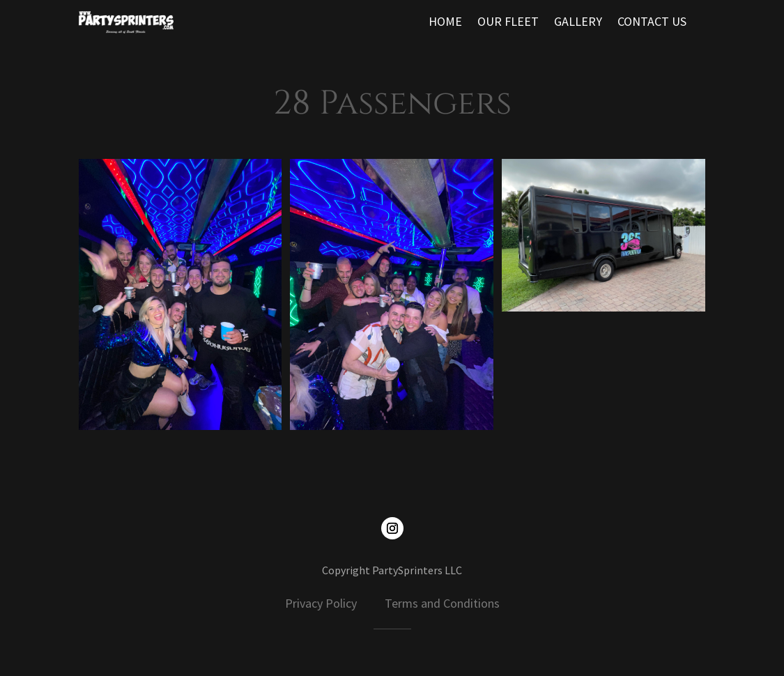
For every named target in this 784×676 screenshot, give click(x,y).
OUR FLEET (508, 23)
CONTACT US (652, 23)
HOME (445, 23)
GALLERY (578, 23)
